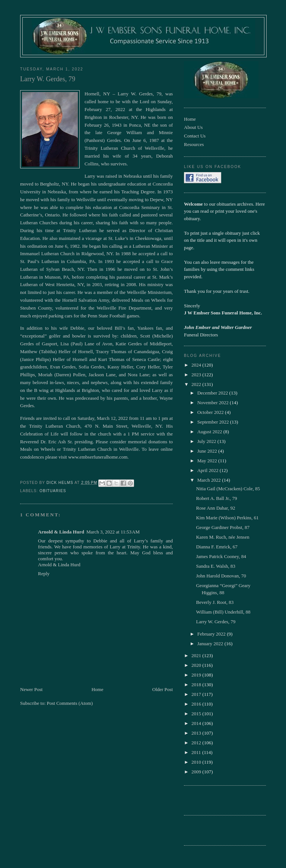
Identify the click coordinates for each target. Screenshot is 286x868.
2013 (197, 733)
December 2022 (213, 393)
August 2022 (210, 432)
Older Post (163, 689)
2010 (197, 762)
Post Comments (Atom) (70, 703)
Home (98, 689)
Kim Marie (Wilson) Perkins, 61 (227, 518)
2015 (197, 714)
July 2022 (207, 441)
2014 (197, 723)
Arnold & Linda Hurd (61, 532)
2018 (197, 685)
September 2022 (214, 422)
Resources (194, 144)
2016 (197, 704)
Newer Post (31, 689)
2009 (197, 772)
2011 (197, 752)
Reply (44, 574)
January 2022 (211, 644)
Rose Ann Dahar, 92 (215, 508)
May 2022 (208, 461)
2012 (197, 743)
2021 (197, 655)
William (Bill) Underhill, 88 (223, 612)
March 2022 (210, 480)
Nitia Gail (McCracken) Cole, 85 (228, 489)
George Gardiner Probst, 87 (223, 527)
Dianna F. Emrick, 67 (217, 547)
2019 (197, 675)
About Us (193, 127)
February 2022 (212, 634)
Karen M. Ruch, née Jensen (223, 537)
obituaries (53, 491)
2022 (197, 384)
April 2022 (209, 470)
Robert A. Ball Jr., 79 (216, 498)
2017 (197, 694)
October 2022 (211, 412)
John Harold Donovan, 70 (221, 576)
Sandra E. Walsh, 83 (215, 566)
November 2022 (214, 403)
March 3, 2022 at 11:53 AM (113, 532)
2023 (197, 375)
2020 (197, 665)
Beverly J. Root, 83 (215, 602)
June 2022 (208, 451)
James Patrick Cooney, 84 (221, 556)
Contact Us (195, 136)
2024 (197, 365)
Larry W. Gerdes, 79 (216, 622)
